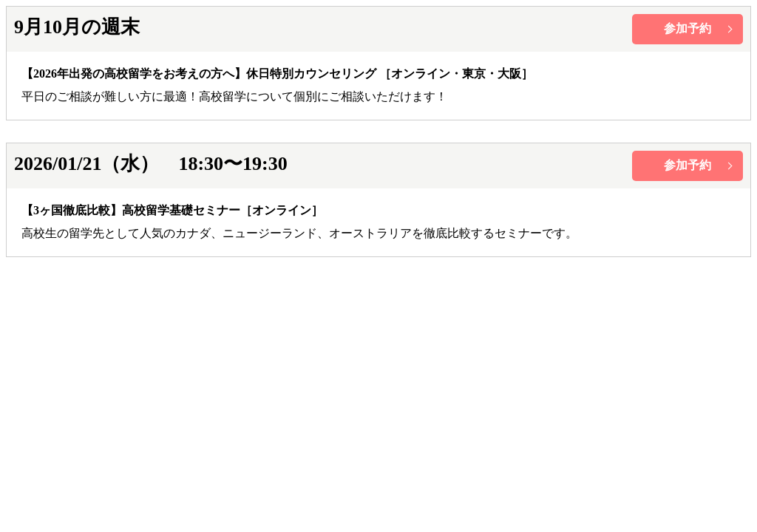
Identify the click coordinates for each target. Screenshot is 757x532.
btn (688, 29)
